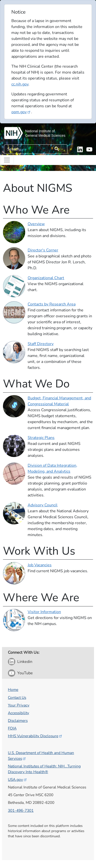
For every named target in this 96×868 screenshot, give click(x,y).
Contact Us (17, 697)
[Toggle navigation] (7, 160)
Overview (36, 224)
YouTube (25, 673)
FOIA (12, 728)
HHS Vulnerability (35, 736)
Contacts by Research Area (52, 304)
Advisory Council (43, 505)
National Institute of (40, 131)
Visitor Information (44, 612)
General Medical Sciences (45, 136)
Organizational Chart (46, 278)
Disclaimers (18, 720)
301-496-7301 (21, 810)
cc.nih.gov (20, 84)
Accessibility (19, 713)
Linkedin (25, 662)
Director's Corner (43, 250)
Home (13, 690)
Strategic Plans (41, 438)
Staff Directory (41, 344)
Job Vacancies (40, 565)
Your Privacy (19, 705)
